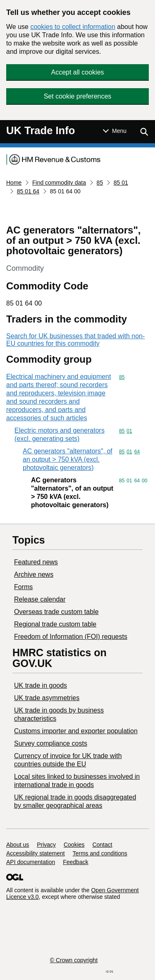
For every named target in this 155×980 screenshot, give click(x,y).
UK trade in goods (41, 685)
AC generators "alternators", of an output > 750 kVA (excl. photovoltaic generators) (68, 459)
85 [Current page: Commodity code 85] (100, 183)
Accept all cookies (77, 72)
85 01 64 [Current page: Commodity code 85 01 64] (28, 191)
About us (18, 845)
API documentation (31, 862)
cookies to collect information (73, 27)
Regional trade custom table (55, 624)
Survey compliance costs (51, 743)
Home (14, 183)
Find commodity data (59, 183)
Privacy (46, 845)
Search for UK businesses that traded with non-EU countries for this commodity (75, 340)
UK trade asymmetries (47, 698)
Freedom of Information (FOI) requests (71, 637)
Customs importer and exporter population (76, 731)
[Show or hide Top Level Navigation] (115, 131)
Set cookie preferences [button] (78, 96)
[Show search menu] (144, 132)
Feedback (75, 862)
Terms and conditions (100, 853)
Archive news (34, 574)
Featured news (36, 562)
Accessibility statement (36, 853)
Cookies (74, 845)
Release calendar (40, 599)
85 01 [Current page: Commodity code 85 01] (121, 183)
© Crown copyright (74, 960)
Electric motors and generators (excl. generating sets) (60, 435)
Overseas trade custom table (56, 612)
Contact (102, 845)
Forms (23, 587)
